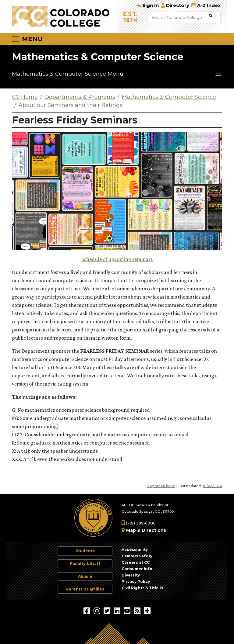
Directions (154, 530)
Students (85, 551)
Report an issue (161, 486)
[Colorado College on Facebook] (88, 611)
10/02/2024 (212, 486)
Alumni (85, 576)
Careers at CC (136, 562)
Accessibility (135, 550)
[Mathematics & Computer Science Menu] (117, 74)
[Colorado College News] (138, 611)
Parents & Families (85, 589)
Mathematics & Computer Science (98, 57)
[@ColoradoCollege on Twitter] (108, 611)
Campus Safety (137, 556)
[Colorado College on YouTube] (128, 611)
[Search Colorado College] (178, 17)
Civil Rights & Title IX (143, 588)
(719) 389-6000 (139, 523)
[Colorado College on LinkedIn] (118, 611)
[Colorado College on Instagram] (98, 611)
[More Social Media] (147, 611)
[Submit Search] (211, 16)
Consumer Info (137, 569)
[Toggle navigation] (27, 39)
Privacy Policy (136, 582)
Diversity (131, 575)
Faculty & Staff (85, 564)
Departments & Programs (80, 97)
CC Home (25, 97)
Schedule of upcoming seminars (117, 259)
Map (131, 530)
